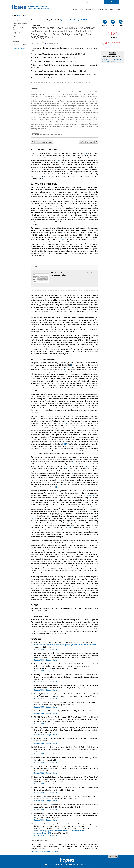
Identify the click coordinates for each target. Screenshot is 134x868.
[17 (89, 507)
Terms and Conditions (84, 864)
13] (90, 466)
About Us (118, 10)
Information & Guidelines (94, 10)
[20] (42, 557)
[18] (32, 525)
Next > (23, 48)
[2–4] (96, 165)
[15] (72, 473)
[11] (74, 462)
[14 (90, 495)
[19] (72, 528)
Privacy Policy (70, 864)
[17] (32, 518)
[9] (41, 386)
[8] (72, 365)
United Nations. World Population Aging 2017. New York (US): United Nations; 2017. (63, 712)
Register (98, 2)
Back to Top (113, 856)
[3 (63, 444)
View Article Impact (114, 43)
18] (91, 507)
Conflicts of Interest (18, 39)
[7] (38, 224)
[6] (43, 179)
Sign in (88, 2)
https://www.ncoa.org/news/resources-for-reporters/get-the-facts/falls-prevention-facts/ (65, 645)
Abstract (15, 21)
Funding (15, 36)
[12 (87, 466)
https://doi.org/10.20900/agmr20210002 (73, 20)
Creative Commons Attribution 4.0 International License (112, 60)
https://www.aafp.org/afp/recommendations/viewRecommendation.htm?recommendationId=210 (60, 832)
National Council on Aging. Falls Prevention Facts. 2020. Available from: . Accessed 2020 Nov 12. (66, 646)
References (16, 42)
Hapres (75, 10)
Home (82, 10)
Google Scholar (51, 649)
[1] (86, 153)
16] (93, 495)
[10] (68, 423)
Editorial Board (108, 10)
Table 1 (62, 240)
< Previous (15, 48)
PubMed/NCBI (39, 649)
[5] (39, 169)
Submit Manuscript (112, 2)
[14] (68, 469)
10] (66, 444)
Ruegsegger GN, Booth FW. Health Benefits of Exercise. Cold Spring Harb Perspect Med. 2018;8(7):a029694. (66, 741)
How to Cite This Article (19, 44)
